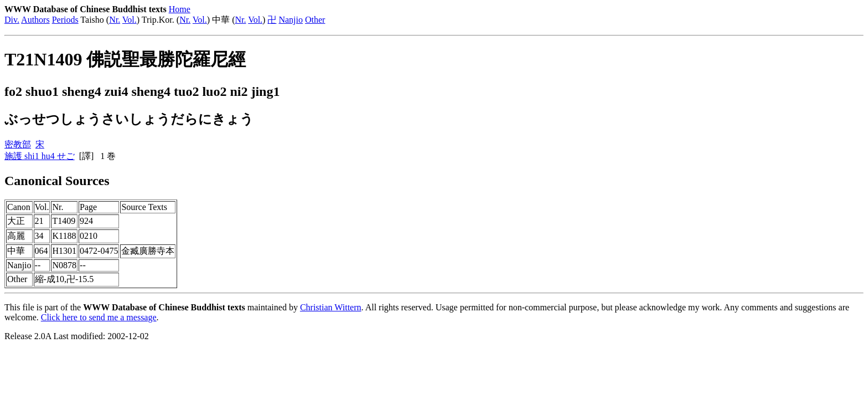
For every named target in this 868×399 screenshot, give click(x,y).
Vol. (130, 20)
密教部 (18, 144)
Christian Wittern (331, 307)
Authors (35, 20)
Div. (12, 20)
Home (180, 9)
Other (315, 20)
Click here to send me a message (99, 317)
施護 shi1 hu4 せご (40, 156)
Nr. (115, 20)
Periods (65, 20)
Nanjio (291, 20)
